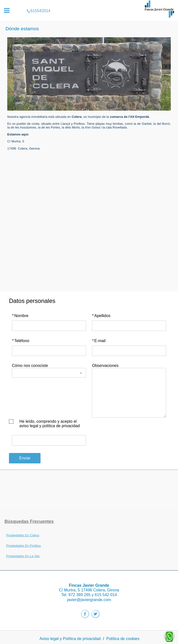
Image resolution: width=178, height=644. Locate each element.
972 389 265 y (82, 595)
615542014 (89, 3)
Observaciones (105, 366)
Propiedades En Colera (23, 535)
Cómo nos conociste (30, 366)
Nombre (20, 316)
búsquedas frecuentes (29, 521)
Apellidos (101, 316)
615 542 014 (106, 595)
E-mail (99, 341)
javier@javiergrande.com (89, 600)
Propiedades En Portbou (23, 546)
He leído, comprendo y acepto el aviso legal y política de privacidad (50, 424)
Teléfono (21, 341)
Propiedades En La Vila (23, 556)
